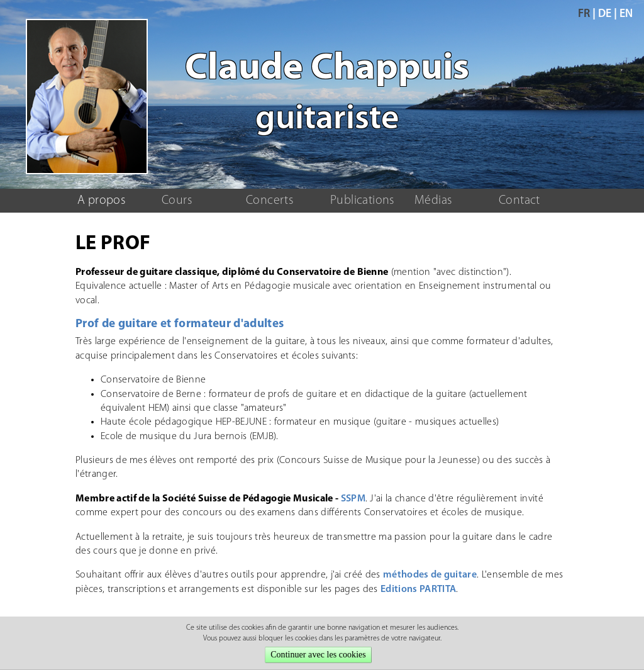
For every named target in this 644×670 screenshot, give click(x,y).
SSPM (353, 499)
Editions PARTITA (418, 589)
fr (584, 14)
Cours (177, 201)
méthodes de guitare (430, 575)
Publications (362, 201)
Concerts (269, 201)
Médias (433, 201)
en (626, 14)
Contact (519, 201)
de (605, 14)
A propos (101, 201)
